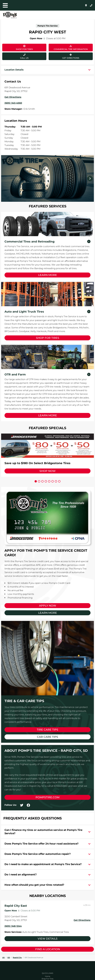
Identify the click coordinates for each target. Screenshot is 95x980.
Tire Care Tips (47, 730)
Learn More (48, 275)
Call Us (24, 58)
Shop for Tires (48, 338)
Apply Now (48, 606)
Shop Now (47, 471)
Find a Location (48, 949)
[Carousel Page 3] (42, 481)
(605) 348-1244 (13, 926)
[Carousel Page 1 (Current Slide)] (36, 481)
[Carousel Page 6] (53, 481)
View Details (48, 939)
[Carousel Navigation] (47, 178)
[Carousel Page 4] (46, 481)
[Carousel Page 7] (56, 481)
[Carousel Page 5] (49, 481)
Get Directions (64, 56)
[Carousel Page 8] (59, 481)
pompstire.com (47, 797)
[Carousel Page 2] (39, 481)
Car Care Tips (47, 737)
